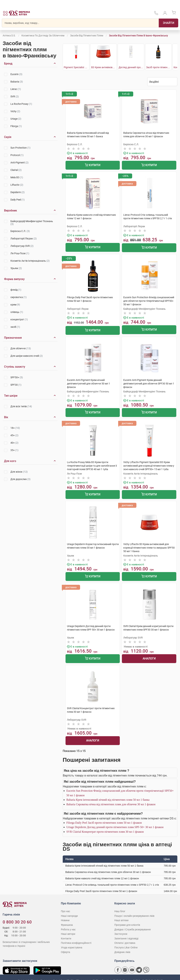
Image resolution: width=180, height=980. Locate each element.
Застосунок (121, 934)
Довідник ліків (122, 952)
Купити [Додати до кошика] (93, 165)
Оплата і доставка (125, 943)
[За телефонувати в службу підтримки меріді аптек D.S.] (156, 14)
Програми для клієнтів (127, 925)
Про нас (66, 911)
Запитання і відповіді (126, 938)
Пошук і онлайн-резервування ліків (134, 916)
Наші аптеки (121, 920)
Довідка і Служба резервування (132, 929)
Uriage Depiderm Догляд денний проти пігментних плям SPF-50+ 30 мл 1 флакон (115, 827)
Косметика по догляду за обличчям (43, 36)
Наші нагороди (69, 916)
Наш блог (120, 911)
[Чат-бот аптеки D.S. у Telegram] (139, 970)
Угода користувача (72, 947)
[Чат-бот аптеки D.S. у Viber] (146, 970)
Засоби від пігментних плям (87, 36)
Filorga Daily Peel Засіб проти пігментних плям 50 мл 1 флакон (104, 823)
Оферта (66, 952)
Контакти (66, 938)
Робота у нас (68, 929)
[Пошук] (168, 23)
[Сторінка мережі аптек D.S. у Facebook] (118, 970)
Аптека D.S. (9, 36)
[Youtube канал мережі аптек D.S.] (132, 970)
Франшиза (67, 925)
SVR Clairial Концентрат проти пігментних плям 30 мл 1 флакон (105, 832)
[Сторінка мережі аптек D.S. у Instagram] (125, 970)
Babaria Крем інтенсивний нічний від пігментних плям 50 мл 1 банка (108, 800)
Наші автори (68, 934)
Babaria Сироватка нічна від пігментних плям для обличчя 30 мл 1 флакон (111, 804)
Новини (65, 920)
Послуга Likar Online (126, 947)
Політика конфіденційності (76, 943)
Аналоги (149, 659)
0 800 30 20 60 (17, 922)
